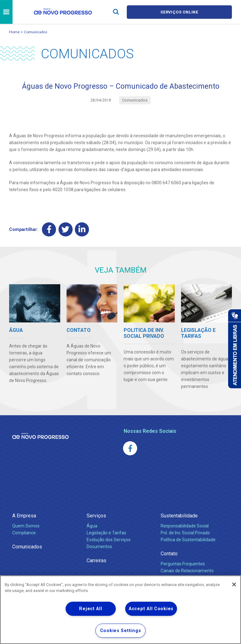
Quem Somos (26, 526)
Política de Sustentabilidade (188, 540)
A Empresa (24, 516)
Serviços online (179, 12)
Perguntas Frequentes (183, 564)
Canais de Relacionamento (187, 571)
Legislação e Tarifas (106, 533)
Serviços (96, 516)
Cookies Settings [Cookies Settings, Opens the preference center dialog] (121, 631)
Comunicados (36, 32)
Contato (169, 554)
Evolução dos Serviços (109, 540)
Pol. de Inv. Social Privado (185, 533)
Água (92, 526)
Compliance (24, 533)
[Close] (234, 584)
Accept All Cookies (151, 609)
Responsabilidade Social (185, 526)
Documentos (99, 547)
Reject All (91, 609)
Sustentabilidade (179, 516)
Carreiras (96, 560)
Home (14, 32)
